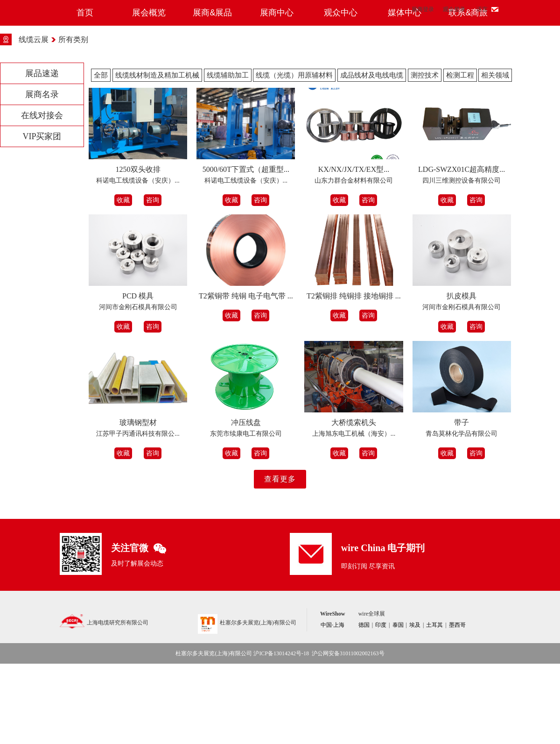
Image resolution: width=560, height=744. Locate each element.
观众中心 (341, 93)
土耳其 (434, 705)
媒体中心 (405, 93)
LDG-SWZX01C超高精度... (462, 250)
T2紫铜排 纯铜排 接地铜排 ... (354, 376)
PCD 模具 (138, 376)
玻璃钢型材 (138, 503)
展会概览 (149, 93)
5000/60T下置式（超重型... (246, 250)
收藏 (123, 280)
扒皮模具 (462, 376)
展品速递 (42, 154)
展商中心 (277, 93)
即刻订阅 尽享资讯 (368, 647)
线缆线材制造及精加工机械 (157, 156)
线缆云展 (34, 120)
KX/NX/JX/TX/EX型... (354, 250)
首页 (85, 93)
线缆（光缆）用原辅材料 (294, 156)
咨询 (153, 280)
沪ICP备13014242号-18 (281, 734)
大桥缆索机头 (354, 503)
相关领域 (495, 156)
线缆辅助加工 (228, 156)
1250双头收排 (138, 250)
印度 (381, 705)
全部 (101, 156)
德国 (364, 705)
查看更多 (280, 559)
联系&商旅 (468, 93)
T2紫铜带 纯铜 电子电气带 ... (246, 376)
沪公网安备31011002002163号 (348, 734)
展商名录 (42, 175)
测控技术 (425, 156)
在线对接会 (42, 196)
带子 (462, 503)
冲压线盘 (246, 503)
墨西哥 (457, 705)
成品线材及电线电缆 (372, 156)
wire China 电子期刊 (383, 628)
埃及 (415, 705)
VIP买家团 (42, 217)
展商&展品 (212, 93)
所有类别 (73, 120)
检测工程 (460, 156)
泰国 (398, 705)
